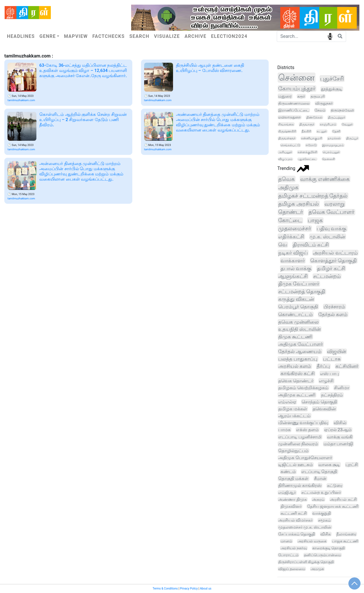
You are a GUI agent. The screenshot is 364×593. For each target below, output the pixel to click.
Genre (48, 36)
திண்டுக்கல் (314, 117)
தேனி (336, 131)
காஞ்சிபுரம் (328, 124)
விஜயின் (337, 351)
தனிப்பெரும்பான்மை (322, 555)
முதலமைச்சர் (295, 229)
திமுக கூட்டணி (295, 337)
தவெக (286, 179)
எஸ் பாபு (329, 374)
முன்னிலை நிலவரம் (298, 444)
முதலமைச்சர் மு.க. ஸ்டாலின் (305, 527)
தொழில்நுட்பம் (293, 451)
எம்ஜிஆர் (287, 493)
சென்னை (296, 78)
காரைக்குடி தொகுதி (329, 548)
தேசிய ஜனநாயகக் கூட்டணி (333, 506)
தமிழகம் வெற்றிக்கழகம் (303, 388)
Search (139, 36)
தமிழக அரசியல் (299, 204)
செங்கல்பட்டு (290, 145)
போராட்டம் (288, 555)
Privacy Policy (189, 589)
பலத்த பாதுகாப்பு (298, 359)
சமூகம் (324, 520)
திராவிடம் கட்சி (311, 245)
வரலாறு (335, 204)
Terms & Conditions (165, 589)
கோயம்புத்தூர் (297, 89)
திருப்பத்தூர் (337, 117)
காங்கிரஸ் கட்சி (298, 374)
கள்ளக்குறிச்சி (307, 152)
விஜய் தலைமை (292, 569)
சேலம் (320, 110)
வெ (283, 245)
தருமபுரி (318, 96)
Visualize (167, 36)
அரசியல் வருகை (312, 541)
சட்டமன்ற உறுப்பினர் (321, 492)
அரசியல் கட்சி (343, 499)
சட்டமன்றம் (327, 276)
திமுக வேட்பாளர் (299, 284)
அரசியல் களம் (295, 366)
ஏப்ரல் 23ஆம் (338, 430)
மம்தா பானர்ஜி (338, 444)
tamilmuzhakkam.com (21, 100)
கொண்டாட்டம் (296, 314)
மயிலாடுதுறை (289, 117)
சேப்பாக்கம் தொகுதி (297, 534)
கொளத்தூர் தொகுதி (334, 261)
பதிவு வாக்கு (332, 229)
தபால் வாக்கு (296, 268)
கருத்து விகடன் (296, 299)
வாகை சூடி (329, 465)
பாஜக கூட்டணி (345, 541)
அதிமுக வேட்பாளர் (301, 344)
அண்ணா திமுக (292, 499)
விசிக (326, 534)
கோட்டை (290, 220)
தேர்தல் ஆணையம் (300, 351)
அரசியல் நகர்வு (294, 548)
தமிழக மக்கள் (293, 409)
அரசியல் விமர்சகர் (295, 520)
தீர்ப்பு (323, 366)
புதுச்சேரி (332, 79)
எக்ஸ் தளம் (307, 430)
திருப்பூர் (352, 138)
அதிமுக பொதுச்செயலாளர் (305, 458)
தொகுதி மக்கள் (293, 479)
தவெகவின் (324, 409)
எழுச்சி (326, 381)
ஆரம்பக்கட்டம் (294, 416)
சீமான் (320, 479)
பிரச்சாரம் (334, 307)
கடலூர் (322, 131)
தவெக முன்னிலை (298, 322)
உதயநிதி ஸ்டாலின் (299, 329)
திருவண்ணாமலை (294, 103)
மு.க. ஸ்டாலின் (327, 237)
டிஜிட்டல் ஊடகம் (296, 465)
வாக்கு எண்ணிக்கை (325, 179)
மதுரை (285, 96)
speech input (330, 36)
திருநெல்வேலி (342, 110)
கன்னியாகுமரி (312, 138)
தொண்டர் (291, 212)
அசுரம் (318, 499)
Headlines (21, 36)
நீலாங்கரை (346, 534)
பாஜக (315, 220)
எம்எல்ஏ (287, 402)
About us (206, 589)
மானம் (286, 541)
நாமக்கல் (334, 138)
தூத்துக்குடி (332, 89)
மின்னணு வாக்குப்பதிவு (303, 423)
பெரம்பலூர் (331, 152)
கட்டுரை (335, 486)
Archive (196, 36)
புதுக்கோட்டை (307, 159)
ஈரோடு (311, 145)
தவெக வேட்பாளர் (331, 212)
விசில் (340, 423)
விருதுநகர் (324, 103)
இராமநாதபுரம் (333, 145)
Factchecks (109, 36)
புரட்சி (352, 465)
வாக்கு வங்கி (340, 437)
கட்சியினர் (347, 366)
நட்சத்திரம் (332, 395)
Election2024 (229, 36)
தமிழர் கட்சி (331, 268)
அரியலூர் (285, 152)
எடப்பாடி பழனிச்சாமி (300, 437)
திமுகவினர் (291, 506)
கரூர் (301, 96)
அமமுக (317, 569)
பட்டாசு (332, 359)
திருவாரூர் (307, 124)
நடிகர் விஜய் (293, 253)
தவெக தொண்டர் (296, 381)
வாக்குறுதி (322, 513)
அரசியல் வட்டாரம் (335, 253)
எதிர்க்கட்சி (291, 237)
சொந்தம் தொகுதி (319, 402)
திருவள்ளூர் (287, 138)
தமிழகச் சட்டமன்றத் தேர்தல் (313, 196)
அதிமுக (288, 187)
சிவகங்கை (286, 124)
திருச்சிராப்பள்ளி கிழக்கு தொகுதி (306, 562)
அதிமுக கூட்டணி (297, 395)
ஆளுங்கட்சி (293, 276)
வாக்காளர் (293, 261)
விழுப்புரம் (285, 159)
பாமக (284, 430)
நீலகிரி (306, 131)
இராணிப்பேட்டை (294, 110)
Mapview (76, 36)
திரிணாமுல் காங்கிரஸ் (300, 486)
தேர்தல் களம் (333, 314)
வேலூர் (347, 124)
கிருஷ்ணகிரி (287, 131)
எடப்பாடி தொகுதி (319, 472)
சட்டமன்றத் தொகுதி (302, 292)
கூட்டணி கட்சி (294, 513)
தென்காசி (328, 159)
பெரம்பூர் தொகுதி (298, 307)
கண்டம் (288, 472)
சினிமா (342, 388)
